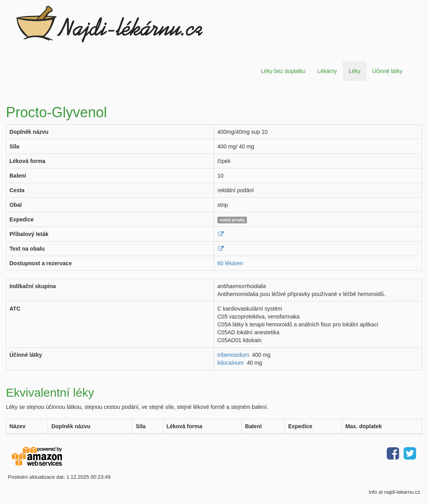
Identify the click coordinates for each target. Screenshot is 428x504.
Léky (355, 71)
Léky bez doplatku (283, 71)
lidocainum (231, 363)
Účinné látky (387, 71)
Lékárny (327, 71)
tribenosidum (233, 355)
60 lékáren (230, 263)
